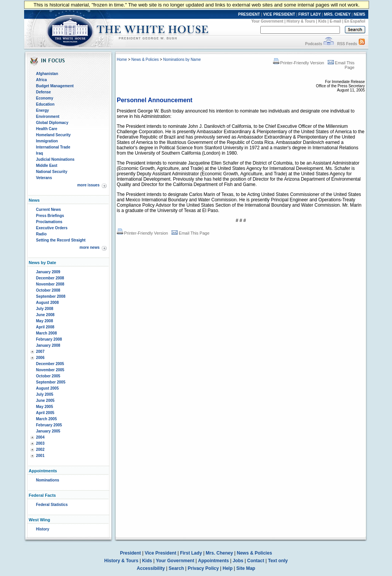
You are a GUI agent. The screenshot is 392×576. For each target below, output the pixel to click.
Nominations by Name (182, 60)
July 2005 (45, 394)
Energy (42, 110)
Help (228, 568)
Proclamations (49, 222)
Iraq (39, 153)
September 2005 (51, 382)
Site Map (246, 568)
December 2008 (50, 278)
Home (122, 60)
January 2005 (48, 431)
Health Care (47, 129)
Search (176, 568)
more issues (88, 185)
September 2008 (51, 296)
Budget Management (55, 86)
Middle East (47, 166)
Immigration (47, 141)
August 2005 (47, 388)
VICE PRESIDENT (279, 14)
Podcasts (314, 44)
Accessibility (151, 568)
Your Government (267, 21)
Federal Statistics (52, 505)
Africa (41, 80)
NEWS (359, 14)
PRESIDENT (249, 14)
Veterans (44, 178)
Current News (48, 210)
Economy (45, 98)
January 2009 (48, 272)
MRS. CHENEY (337, 14)
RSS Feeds (347, 44)
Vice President (161, 553)
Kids (322, 21)
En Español (355, 21)
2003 (40, 443)
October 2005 (48, 376)
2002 (40, 450)
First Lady (191, 553)
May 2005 (44, 407)
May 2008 (44, 321)
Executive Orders (52, 228)
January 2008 (48, 345)
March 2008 (46, 333)
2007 (40, 352)
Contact (256, 561)
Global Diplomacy (52, 123)
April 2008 (45, 327)
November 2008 (50, 284)
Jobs (238, 561)
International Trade (53, 147)
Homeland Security (53, 135)
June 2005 (45, 401)
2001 (40, 456)
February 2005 (49, 425)
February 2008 (49, 339)
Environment (48, 117)
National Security (52, 172)
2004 (40, 437)
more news (90, 247)
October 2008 (48, 290)
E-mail (335, 21)
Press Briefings (50, 216)
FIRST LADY (310, 14)
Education (45, 104)
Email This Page (190, 233)
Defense (43, 92)
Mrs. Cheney (219, 553)
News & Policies (145, 60)
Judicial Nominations (55, 159)
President (130, 553)
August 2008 (47, 303)
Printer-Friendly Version (299, 63)
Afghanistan (47, 74)
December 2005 (50, 364)
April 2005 (45, 413)
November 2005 (50, 370)
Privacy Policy (203, 568)
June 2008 (45, 315)
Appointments (213, 561)
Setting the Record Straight (61, 240)
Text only (278, 561)
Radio (41, 234)
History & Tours (301, 21)
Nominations (48, 480)
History (42, 529)
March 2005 (46, 419)
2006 (40, 358)
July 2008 (45, 309)
